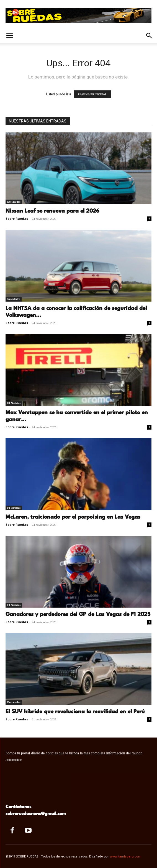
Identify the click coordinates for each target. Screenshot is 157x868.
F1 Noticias (14, 403)
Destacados (14, 202)
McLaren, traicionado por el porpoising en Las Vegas (73, 517)
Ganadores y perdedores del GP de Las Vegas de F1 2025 (78, 615)
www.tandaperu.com (126, 856)
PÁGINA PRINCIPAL (92, 94)
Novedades (14, 299)
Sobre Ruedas (17, 219)
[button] (9, 36)
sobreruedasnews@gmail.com (36, 814)
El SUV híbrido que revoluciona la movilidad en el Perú (75, 712)
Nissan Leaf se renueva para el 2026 (52, 211)
